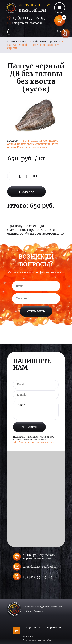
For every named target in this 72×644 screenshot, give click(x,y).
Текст (36, 410)
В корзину (26, 192)
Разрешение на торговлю (43, 627)
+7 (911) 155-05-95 (29, 18)
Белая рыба (30, 141)
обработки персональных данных (34, 442)
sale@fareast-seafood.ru (27, 23)
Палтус (43, 141)
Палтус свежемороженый (34, 144)
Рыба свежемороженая (47, 42)
